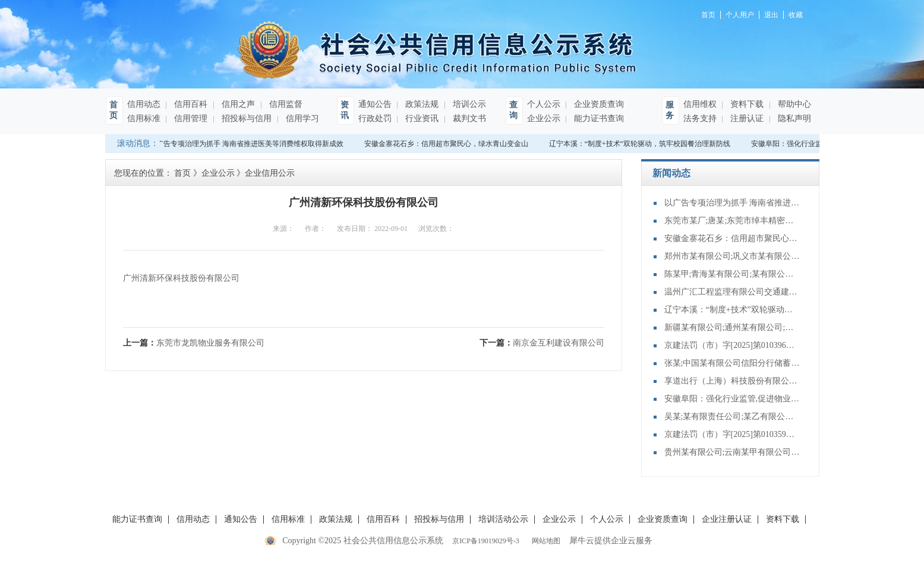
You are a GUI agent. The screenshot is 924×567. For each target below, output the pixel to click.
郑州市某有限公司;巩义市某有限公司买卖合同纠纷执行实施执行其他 (733, 256)
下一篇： (542, 343)
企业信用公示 (270, 173)
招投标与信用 (246, 118)
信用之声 (238, 104)
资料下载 (746, 104)
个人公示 (544, 104)
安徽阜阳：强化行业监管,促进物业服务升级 (733, 399)
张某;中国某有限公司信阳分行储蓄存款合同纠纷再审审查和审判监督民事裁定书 (733, 363)
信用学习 (302, 118)
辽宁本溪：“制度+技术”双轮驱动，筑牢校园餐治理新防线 (641, 144)
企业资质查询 (598, 104)
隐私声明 (794, 118)
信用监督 (285, 104)
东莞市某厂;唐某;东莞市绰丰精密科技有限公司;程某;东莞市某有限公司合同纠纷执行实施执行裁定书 (733, 221)
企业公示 (544, 118)
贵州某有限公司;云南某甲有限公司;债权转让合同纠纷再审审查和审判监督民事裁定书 (733, 452)
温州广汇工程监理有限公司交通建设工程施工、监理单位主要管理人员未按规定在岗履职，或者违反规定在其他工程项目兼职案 (733, 292)
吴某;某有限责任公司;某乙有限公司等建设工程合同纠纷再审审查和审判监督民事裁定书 (733, 416)
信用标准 (144, 118)
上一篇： (194, 343)
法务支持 (700, 118)
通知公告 (375, 104)
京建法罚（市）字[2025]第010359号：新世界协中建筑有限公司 (733, 434)
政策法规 (421, 104)
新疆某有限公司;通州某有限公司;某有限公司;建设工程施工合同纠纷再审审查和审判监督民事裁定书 (733, 327)
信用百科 (190, 104)
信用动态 (144, 104)
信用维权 (700, 104)
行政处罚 (375, 118)
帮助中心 (794, 104)
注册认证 (746, 118)
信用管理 (190, 118)
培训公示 (469, 104)
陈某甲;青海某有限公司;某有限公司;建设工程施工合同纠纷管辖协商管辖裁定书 (733, 274)
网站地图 (544, 541)
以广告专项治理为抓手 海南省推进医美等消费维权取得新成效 (247, 144)
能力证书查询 (598, 118)
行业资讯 (421, 118)
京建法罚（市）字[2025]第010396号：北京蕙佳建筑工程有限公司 (733, 345)
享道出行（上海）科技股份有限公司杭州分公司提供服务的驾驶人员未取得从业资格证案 (733, 381)
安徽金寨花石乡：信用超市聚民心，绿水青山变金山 (447, 144)
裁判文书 (469, 118)
